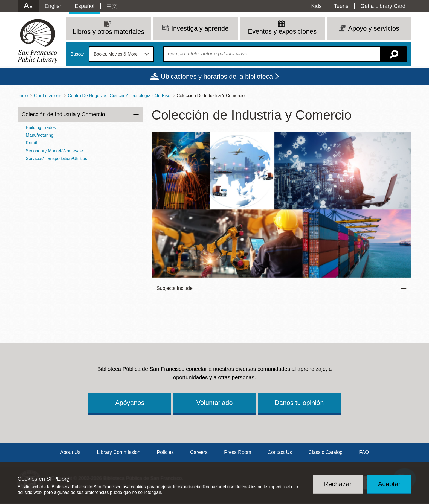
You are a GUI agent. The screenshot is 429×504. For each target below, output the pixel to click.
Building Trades (41, 128)
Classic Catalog (325, 452)
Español (85, 6)
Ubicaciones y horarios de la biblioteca (217, 76)
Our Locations (48, 96)
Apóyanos (130, 403)
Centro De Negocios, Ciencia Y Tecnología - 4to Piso (119, 96)
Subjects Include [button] (175, 288)
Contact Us (280, 452)
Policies (165, 452)
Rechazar (338, 484)
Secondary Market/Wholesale (54, 151)
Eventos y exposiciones (282, 31)
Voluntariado (214, 403)
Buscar (77, 54)
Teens (341, 6)
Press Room (238, 452)
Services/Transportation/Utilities (56, 158)
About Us (70, 452)
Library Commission (119, 452)
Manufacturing (40, 135)
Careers (199, 452)
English (54, 6)
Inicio (23, 96)
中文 (112, 6)
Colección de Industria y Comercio (63, 114)
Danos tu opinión (299, 403)
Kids (316, 6)
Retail (31, 143)
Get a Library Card (383, 6)
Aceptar (389, 484)
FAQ (364, 452)
